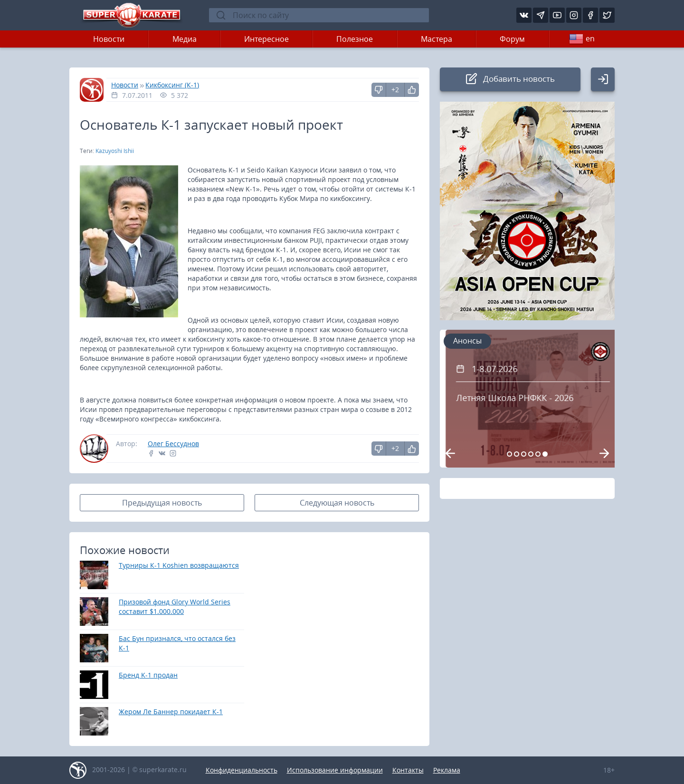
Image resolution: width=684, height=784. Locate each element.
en (582, 39)
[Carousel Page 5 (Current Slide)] (538, 454)
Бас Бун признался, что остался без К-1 (177, 643)
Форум (512, 39)
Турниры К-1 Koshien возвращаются (179, 565)
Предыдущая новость (162, 503)
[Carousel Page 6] (545, 454)
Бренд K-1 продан (148, 675)
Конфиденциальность (242, 770)
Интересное (266, 39)
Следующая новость (337, 503)
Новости (109, 39)
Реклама (447, 770)
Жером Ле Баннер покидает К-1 (171, 712)
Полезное (355, 39)
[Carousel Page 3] (524, 454)
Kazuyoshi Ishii (115, 151)
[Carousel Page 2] (517, 454)
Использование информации (335, 770)
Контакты (408, 770)
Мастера (437, 39)
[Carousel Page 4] (531, 454)
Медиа (185, 39)
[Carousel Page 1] (509, 454)
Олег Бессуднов (173, 444)
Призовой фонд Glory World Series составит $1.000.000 (175, 607)
